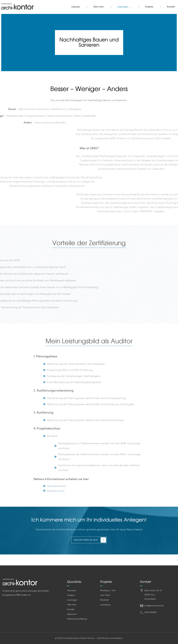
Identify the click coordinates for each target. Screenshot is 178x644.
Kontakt (170, 6)
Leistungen (121, 6)
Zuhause (68, 6)
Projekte (147, 6)
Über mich (93, 6)
